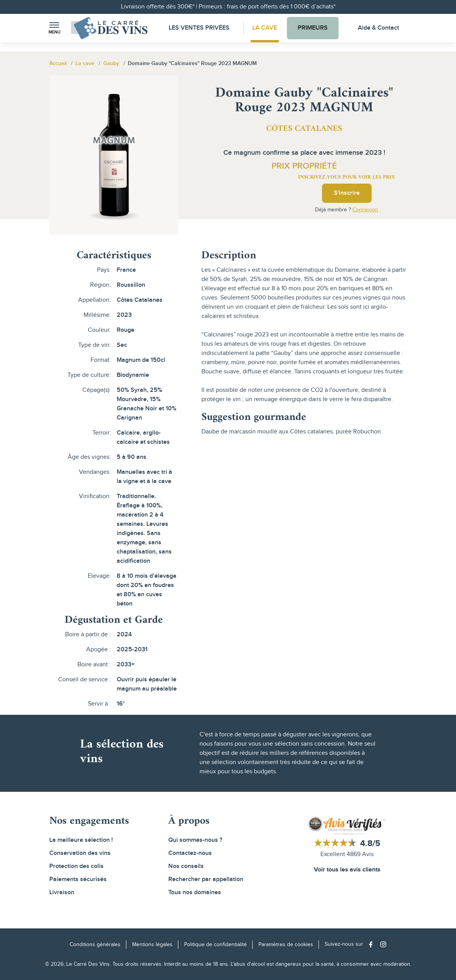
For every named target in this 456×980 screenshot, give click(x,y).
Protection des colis (76, 866)
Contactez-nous (190, 853)
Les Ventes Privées (197, 28)
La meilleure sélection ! (81, 840)
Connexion (365, 210)
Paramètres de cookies (286, 945)
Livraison (62, 892)
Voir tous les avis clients (347, 870)
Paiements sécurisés (78, 879)
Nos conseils (186, 866)
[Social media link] (373, 944)
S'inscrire (347, 193)
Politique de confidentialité (215, 945)
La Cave (265, 28)
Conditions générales (95, 945)
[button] (54, 28)
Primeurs (314, 28)
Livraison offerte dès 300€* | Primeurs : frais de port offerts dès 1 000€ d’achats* (228, 7)
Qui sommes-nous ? (195, 840)
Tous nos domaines (195, 892)
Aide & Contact (378, 28)
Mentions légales (152, 945)
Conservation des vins (80, 853)
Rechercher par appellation (206, 879)
